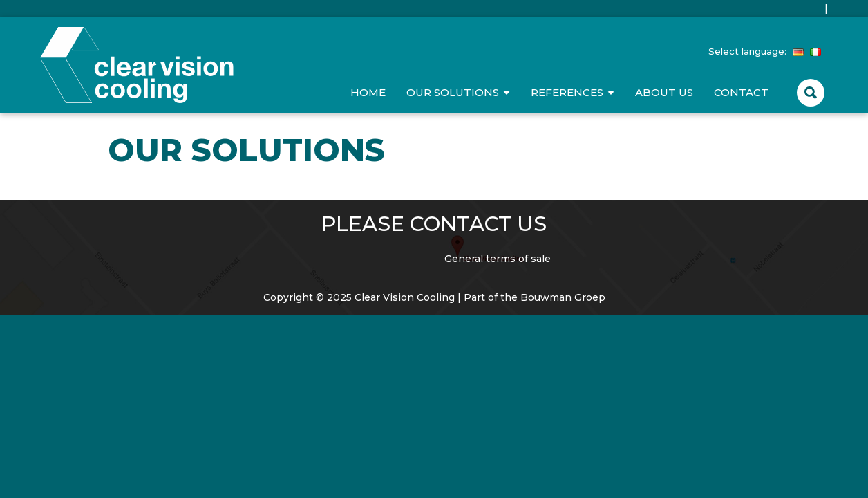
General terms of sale (498, 259)
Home (368, 92)
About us (664, 92)
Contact (741, 92)
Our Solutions (453, 92)
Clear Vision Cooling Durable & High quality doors (137, 65)
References (567, 92)
